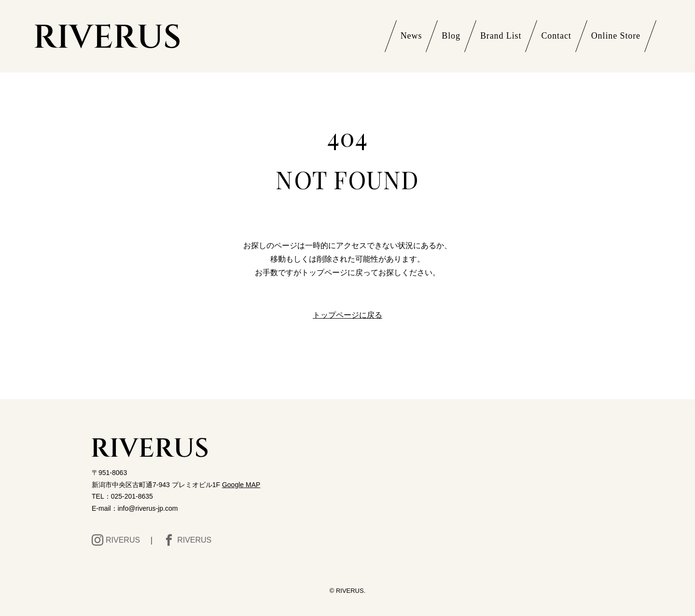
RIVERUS (116, 540)
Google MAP (241, 485)
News (411, 36)
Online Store (616, 36)
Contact (556, 36)
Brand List (501, 36)
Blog (451, 36)
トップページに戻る (347, 315)
